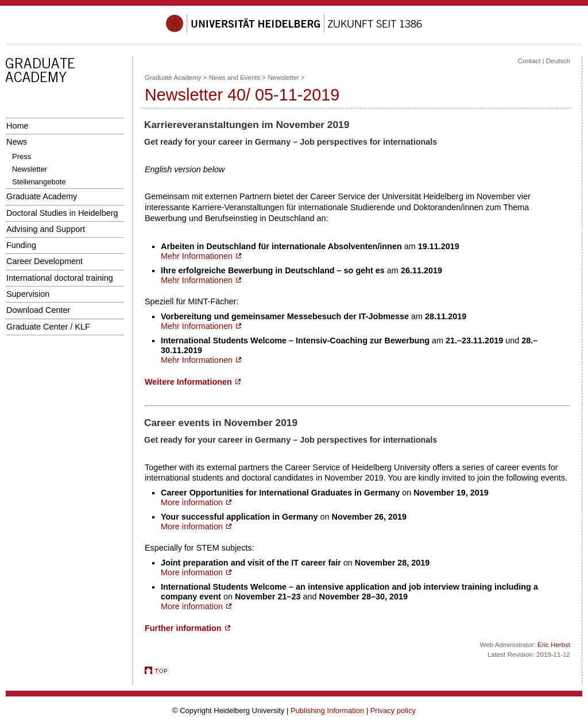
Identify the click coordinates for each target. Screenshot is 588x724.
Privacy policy (393, 711)
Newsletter (30, 169)
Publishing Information (327, 711)
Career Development (45, 261)
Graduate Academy (42, 196)
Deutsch (558, 61)
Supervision (28, 294)
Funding (21, 245)
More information (196, 502)
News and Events (235, 78)
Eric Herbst (554, 645)
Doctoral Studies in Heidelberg (62, 213)
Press (22, 156)
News (17, 142)
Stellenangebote (39, 182)
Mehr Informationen (201, 256)
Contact (529, 61)
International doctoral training (60, 278)
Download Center (38, 310)
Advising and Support (46, 229)
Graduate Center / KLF (48, 327)
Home (17, 126)
